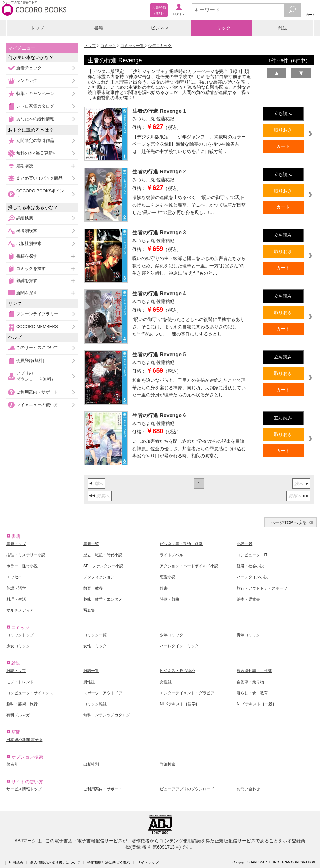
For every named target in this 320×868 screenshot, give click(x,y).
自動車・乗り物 (250, 682)
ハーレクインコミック (179, 646)
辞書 (164, 588)
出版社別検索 (29, 244)
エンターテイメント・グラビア (187, 693)
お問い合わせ (248, 789)
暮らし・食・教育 (252, 693)
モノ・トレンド (20, 682)
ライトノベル (172, 555)
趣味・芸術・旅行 (22, 704)
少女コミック (18, 646)
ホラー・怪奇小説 (22, 566)
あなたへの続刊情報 (35, 119)
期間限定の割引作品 (35, 141)
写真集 (89, 610)
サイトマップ (148, 862)
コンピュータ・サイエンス (30, 693)
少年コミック (160, 46)
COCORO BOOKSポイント (40, 194)
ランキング (27, 81)
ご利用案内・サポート (37, 392)
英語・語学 (16, 588)
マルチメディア (20, 610)
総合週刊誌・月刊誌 (254, 671)
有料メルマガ (18, 715)
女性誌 (166, 682)
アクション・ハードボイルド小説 (189, 566)
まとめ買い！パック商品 (39, 178)
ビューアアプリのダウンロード (187, 789)
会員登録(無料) (30, 361)
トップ (37, 28)
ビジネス (160, 28)
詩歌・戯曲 (170, 599)
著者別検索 (27, 231)
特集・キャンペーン (35, 94)
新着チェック (29, 68)
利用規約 (16, 862)
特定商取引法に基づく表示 (109, 862)
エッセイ (14, 577)
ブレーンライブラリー (37, 314)
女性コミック (95, 646)
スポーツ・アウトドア (103, 693)
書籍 (99, 28)
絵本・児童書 (248, 599)
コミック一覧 (133, 46)
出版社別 (91, 764)
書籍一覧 (91, 544)
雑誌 (283, 28)
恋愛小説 (168, 577)
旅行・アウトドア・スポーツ (262, 588)
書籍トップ (16, 544)
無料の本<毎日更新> (36, 153)
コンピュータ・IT (252, 555)
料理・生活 (16, 599)
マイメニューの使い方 (37, 405)
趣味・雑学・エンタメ (103, 599)
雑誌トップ (16, 671)
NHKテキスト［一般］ (256, 704)
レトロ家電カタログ (35, 106)
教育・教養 (93, 588)
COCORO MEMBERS (37, 327)
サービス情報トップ (24, 789)
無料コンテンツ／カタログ (107, 715)
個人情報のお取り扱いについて (55, 862)
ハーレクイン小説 (252, 577)
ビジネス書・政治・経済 (181, 544)
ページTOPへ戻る (289, 522)
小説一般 (244, 544)
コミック (221, 28)
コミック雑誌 (95, 704)
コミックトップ (20, 635)
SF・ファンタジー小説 (103, 566)
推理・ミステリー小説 (26, 555)
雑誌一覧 (91, 671)
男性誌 (89, 682)
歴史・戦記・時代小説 (103, 555)
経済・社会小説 (250, 566)
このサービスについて (37, 348)
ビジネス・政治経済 (177, 671)
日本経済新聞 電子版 (24, 740)
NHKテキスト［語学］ (179, 704)
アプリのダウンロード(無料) (35, 376)
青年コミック (248, 635)
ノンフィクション (99, 577)
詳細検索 (25, 218)
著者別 (12, 764)
